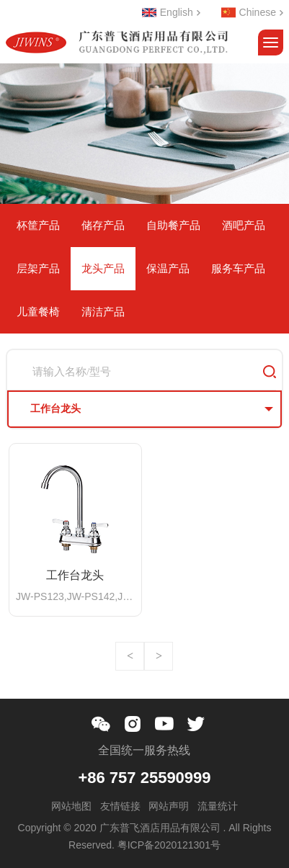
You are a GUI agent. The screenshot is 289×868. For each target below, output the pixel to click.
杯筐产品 (38, 225)
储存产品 (103, 225)
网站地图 (71, 806)
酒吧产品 (244, 225)
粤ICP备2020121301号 (169, 845)
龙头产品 (103, 268)
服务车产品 (238, 268)
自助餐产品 (173, 225)
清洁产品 (103, 312)
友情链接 (120, 806)
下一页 (159, 656)
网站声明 (169, 806)
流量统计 (218, 806)
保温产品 (168, 268)
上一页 (130, 656)
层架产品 (38, 268)
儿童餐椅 (38, 312)
